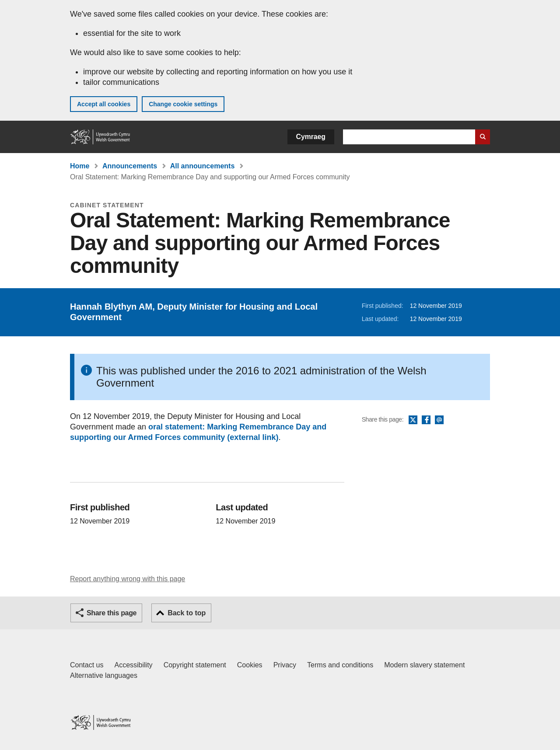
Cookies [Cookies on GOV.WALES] (250, 665)
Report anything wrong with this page (128, 579)
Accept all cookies (104, 104)
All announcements (203, 166)
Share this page (112, 613)
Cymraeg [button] (311, 137)
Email (439, 420)
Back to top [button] (187, 613)
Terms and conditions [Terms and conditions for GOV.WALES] (340, 665)
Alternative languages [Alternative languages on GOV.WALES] (104, 675)
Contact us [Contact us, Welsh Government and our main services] (87, 665)
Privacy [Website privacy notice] (285, 665)
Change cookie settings (183, 104)
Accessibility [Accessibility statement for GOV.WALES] (133, 665)
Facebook (426, 420)
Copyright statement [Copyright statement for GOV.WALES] (195, 665)
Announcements (130, 166)
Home (80, 166)
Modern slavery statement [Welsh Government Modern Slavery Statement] (424, 665)
